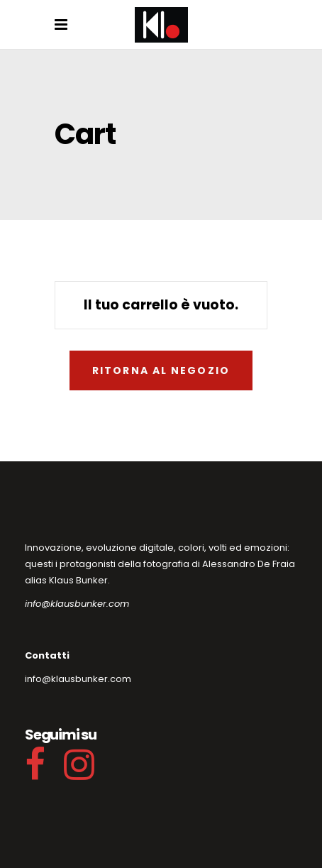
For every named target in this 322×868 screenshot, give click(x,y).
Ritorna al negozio (161, 370)
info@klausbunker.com (77, 604)
